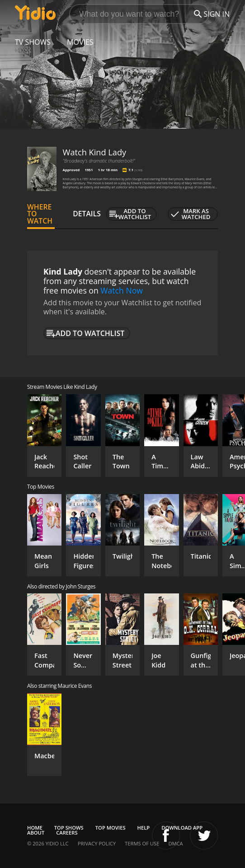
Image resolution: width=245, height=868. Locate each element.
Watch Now (122, 290)
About (36, 833)
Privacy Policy (97, 843)
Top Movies (111, 828)
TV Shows (33, 42)
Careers (67, 833)
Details (87, 214)
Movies (80, 42)
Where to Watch (40, 214)
